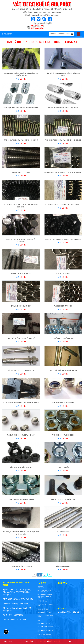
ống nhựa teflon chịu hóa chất (45, 631)
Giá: (21, 79)
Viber (49, 642)
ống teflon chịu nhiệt (45, 627)
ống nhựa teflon (44, 624)
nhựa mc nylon (43, 601)
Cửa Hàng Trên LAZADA (69, 612)
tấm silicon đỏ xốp (44, 635)
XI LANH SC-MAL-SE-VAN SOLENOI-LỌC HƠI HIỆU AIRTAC (45, 596)
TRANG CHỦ (7, 34)
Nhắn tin (29, 642)
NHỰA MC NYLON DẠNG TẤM (45, 605)
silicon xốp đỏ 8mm (44, 612)
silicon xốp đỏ (43, 609)
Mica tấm (41, 587)
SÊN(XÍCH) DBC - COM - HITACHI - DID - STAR (45, 591)
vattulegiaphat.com (19, 604)
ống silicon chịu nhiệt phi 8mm (46, 616)
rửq (39, 620)
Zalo (70, 642)
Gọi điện (8, 642)
